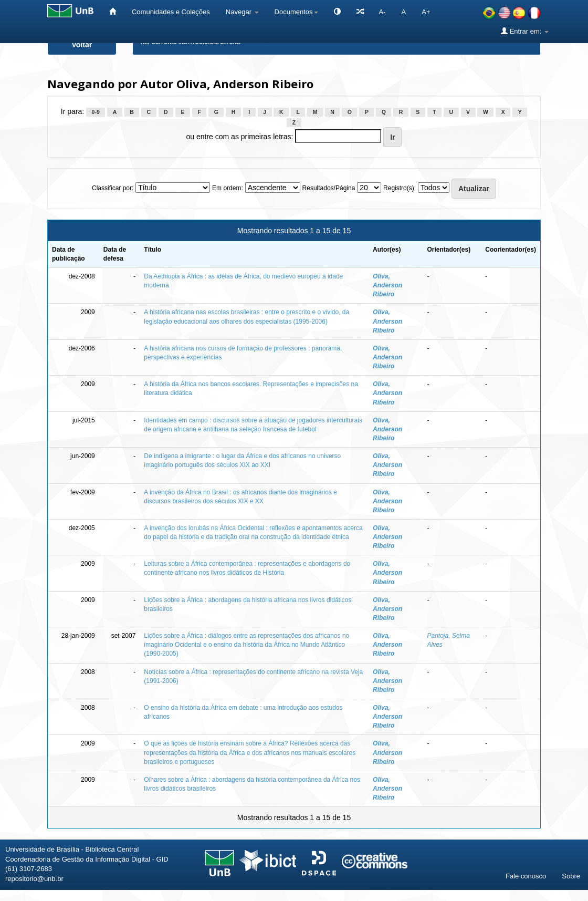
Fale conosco (526, 876)
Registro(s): (400, 188)
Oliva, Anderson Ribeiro (387, 285)
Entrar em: (525, 31)
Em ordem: (228, 188)
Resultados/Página (329, 188)
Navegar (242, 12)
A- (382, 12)
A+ (426, 12)
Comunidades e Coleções (171, 12)
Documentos (296, 12)
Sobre (571, 876)
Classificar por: (113, 188)
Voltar (82, 45)
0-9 (96, 112)
